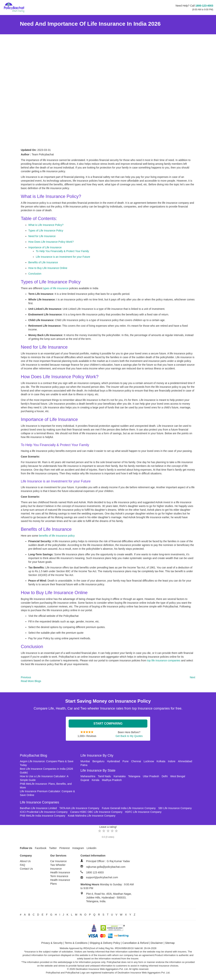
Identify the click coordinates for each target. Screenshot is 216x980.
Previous (26, 677)
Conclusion (35, 274)
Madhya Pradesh (112, 780)
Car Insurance (58, 861)
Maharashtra (88, 776)
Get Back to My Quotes (129, 736)
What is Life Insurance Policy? (46, 225)
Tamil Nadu (104, 776)
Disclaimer (157, 943)
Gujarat (85, 780)
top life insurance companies (164, 660)
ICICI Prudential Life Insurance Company (44, 812)
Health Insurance (60, 872)
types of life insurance (56, 288)
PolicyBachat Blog (33, 755)
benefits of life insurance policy (57, 536)
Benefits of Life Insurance (43, 262)
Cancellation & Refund (135, 943)
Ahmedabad (185, 761)
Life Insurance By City (97, 755)
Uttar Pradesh (151, 776)
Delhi (165, 776)
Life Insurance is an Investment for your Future (63, 257)
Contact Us (26, 869)
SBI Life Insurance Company (175, 808)
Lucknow (149, 761)
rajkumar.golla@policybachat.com (106, 867)
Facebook (41, 848)
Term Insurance (59, 876)
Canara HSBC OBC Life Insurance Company (96, 812)
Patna (84, 765)
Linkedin (91, 848)
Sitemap (170, 943)
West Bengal (178, 776)
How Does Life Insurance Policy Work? (51, 242)
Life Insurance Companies (39, 802)
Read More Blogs (31, 681)
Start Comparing (108, 724)
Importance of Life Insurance (45, 247)
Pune (126, 761)
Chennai (136, 761)
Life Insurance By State (98, 770)
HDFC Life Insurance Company (143, 812)
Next (192, 677)
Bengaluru (98, 761)
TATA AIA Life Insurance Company (79, 808)
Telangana (134, 776)
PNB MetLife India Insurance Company (43, 816)
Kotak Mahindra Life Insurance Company (92, 816)
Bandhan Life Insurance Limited (38, 808)
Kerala (95, 780)
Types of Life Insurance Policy (46, 231)
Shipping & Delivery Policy (105, 943)
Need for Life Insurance (42, 236)
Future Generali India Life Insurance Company (129, 808)
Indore (172, 761)
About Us (25, 861)
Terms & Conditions (76, 943)
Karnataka (120, 776)
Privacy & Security (52, 943)
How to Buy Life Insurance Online (48, 268)
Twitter (53, 848)
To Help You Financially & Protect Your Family (62, 251)
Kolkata (161, 761)
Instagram (78, 848)
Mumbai (85, 761)
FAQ (22, 865)
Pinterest (65, 848)
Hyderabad (114, 761)
